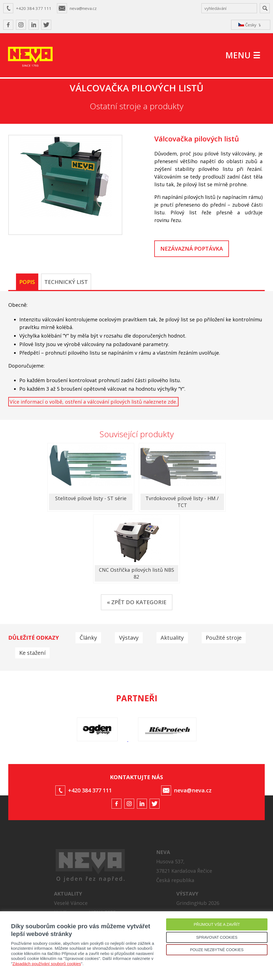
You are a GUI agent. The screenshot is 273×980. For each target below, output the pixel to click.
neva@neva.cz (83, 8)
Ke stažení (32, 653)
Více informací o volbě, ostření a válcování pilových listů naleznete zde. (93, 402)
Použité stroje (224, 638)
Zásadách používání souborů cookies (47, 964)
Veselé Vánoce (71, 903)
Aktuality (172, 638)
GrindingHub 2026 (198, 903)
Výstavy (129, 638)
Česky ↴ (250, 25)
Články (88, 638)
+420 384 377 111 (34, 8)
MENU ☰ (243, 55)
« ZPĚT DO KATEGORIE (137, 602)
